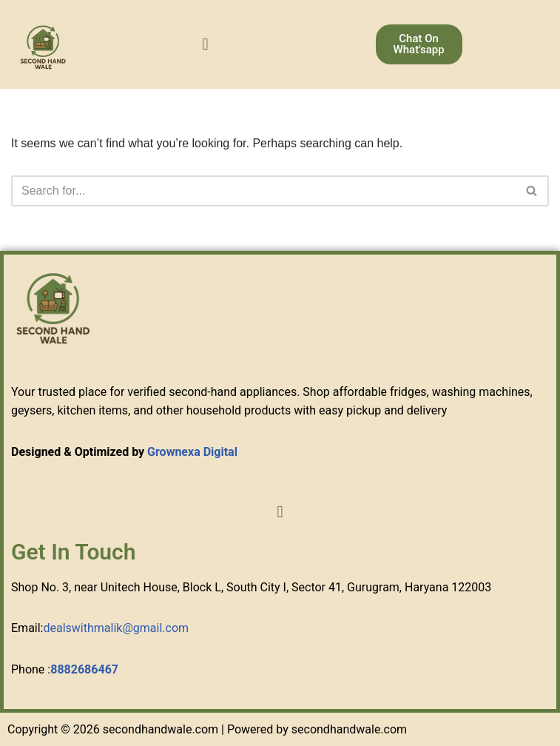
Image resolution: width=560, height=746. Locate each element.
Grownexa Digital (192, 452)
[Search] (263, 191)
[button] (205, 44)
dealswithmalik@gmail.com (116, 628)
